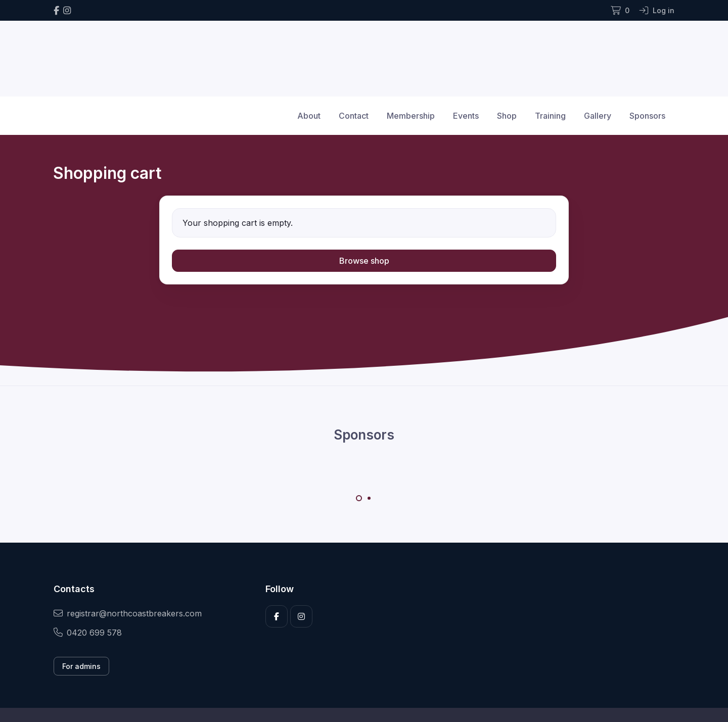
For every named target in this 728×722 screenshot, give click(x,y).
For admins (81, 666)
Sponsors (647, 116)
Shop (507, 116)
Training (550, 116)
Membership (411, 116)
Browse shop (364, 261)
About (309, 116)
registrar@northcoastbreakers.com (128, 613)
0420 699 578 (88, 633)
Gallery (598, 116)
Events (466, 116)
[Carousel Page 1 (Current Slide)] (359, 498)
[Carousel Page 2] (369, 498)
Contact (354, 116)
